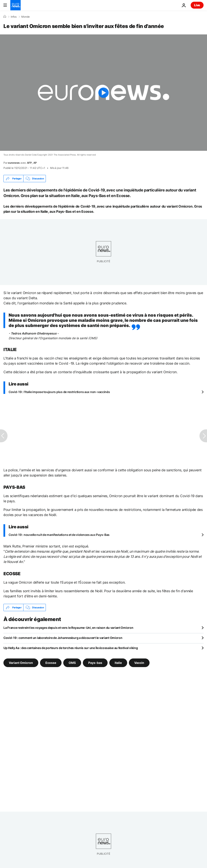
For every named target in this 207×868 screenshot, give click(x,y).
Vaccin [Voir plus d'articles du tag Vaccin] (139, 663)
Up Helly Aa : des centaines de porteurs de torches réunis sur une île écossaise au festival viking (71, 648)
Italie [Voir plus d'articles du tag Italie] (118, 663)
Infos (14, 17)
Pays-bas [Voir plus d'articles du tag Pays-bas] (95, 663)
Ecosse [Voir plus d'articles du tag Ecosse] (51, 663)
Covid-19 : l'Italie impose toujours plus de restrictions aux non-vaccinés (59, 392)
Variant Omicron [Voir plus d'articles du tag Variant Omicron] (21, 663)
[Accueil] (5, 17)
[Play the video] (103, 93)
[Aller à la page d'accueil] (15, 5)
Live (197, 5)
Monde (25, 17)
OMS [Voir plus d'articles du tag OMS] (72, 663)
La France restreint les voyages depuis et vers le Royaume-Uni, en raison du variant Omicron (68, 628)
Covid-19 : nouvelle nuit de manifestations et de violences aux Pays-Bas (59, 535)
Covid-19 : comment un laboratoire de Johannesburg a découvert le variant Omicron (63, 638)
